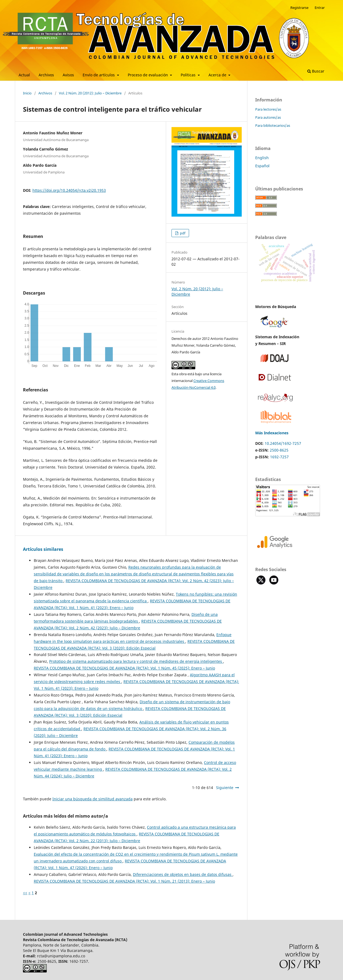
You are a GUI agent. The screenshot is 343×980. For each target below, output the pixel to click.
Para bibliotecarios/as (273, 125)
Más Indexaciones (272, 433)
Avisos (68, 75)
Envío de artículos (99, 75)
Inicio (27, 93)
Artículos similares (43, 549)
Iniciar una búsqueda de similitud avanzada (93, 799)
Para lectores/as (268, 109)
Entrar (320, 8)
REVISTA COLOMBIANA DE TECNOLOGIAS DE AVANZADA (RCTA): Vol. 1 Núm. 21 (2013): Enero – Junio (124, 881)
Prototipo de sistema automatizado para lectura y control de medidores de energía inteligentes (136, 661)
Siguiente (225, 788)
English (262, 158)
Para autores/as (268, 117)
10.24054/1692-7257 (283, 443)
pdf (182, 233)
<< (25, 893)
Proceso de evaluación (148, 75)
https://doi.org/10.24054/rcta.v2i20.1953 (69, 190)
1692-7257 (279, 457)
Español (262, 166)
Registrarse (299, 8)
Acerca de (218, 75)
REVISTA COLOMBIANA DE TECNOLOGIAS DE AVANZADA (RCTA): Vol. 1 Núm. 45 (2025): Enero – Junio (124, 668)
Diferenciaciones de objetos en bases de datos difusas (183, 874)
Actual (24, 75)
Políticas (189, 75)
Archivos (46, 75)
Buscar (316, 71)
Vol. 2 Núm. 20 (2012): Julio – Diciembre (90, 93)
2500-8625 (279, 450)
